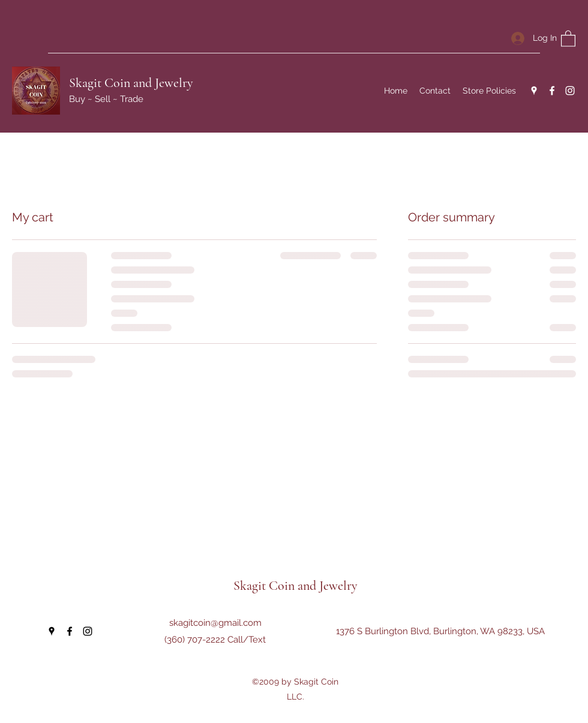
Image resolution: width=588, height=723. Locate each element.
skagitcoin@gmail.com (215, 623)
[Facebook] (552, 91)
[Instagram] (570, 91)
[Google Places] (534, 91)
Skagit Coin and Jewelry (131, 83)
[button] (568, 38)
